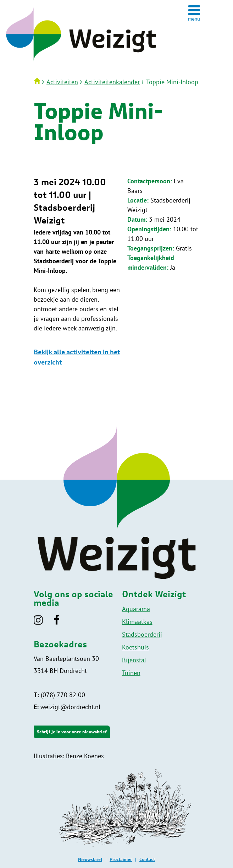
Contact (147, 859)
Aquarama (136, 609)
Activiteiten (62, 82)
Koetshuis (135, 647)
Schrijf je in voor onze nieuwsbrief (72, 732)
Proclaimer (121, 859)
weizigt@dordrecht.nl (67, 707)
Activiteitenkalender (112, 82)
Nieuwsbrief (90, 859)
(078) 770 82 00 (59, 695)
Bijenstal (134, 660)
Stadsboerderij (142, 634)
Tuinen (131, 673)
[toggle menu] (194, 13)
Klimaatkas (137, 622)
